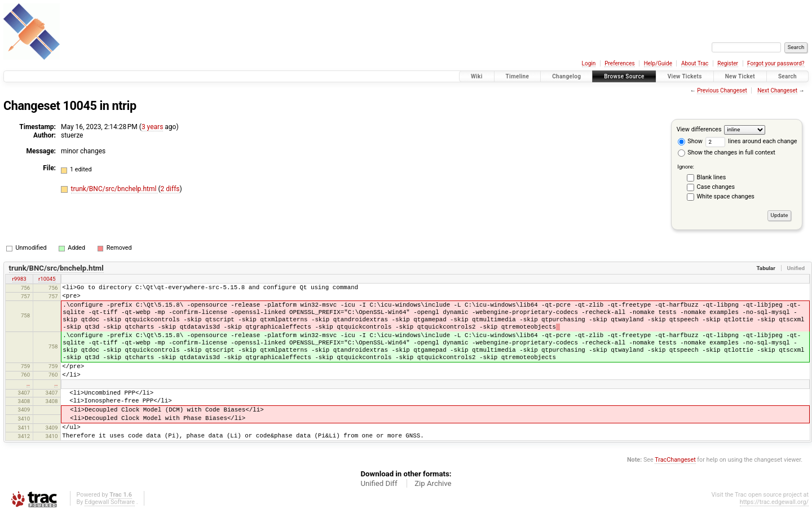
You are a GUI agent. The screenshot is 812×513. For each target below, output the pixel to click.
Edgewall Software (110, 502)
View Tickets (685, 76)
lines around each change (751, 141)
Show (690, 141)
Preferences (619, 63)
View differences (699, 129)
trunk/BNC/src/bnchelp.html (115, 189)
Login (589, 63)
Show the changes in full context (727, 152)
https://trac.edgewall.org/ (774, 502)
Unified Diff (379, 483)
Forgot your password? (776, 63)
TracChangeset (675, 460)
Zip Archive (433, 483)
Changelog (566, 76)
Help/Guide (658, 63)
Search (787, 76)
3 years (152, 127)
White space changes (726, 196)
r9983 (19, 279)
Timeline (518, 76)
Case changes (716, 187)
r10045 (47, 279)
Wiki (477, 76)
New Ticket (740, 76)
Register (728, 63)
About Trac (695, 63)
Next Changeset (777, 90)
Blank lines (712, 177)
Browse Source (624, 76)
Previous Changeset (722, 90)
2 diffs (170, 189)
